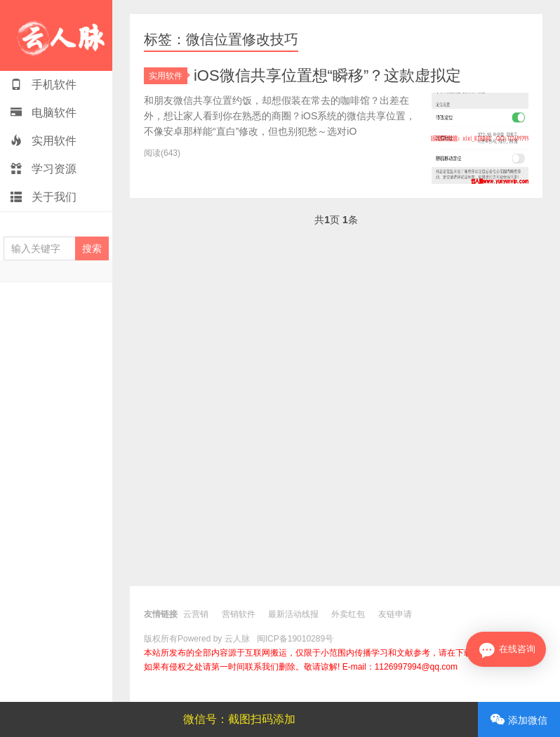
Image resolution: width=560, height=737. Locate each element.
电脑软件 (44, 113)
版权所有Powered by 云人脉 (197, 639)
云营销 (196, 614)
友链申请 (395, 614)
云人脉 (56, 35)
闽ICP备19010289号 (295, 639)
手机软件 (44, 85)
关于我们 (44, 197)
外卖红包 (348, 614)
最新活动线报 (293, 614)
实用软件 (44, 141)
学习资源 (44, 169)
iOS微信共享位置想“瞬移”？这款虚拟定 (327, 75)
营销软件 (239, 614)
